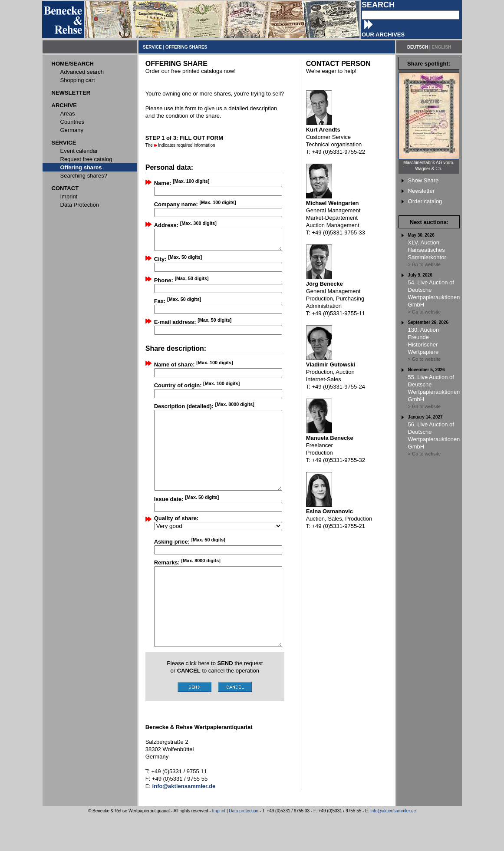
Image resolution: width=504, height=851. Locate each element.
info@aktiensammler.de (393, 846)
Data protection (244, 846)
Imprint (219, 846)
